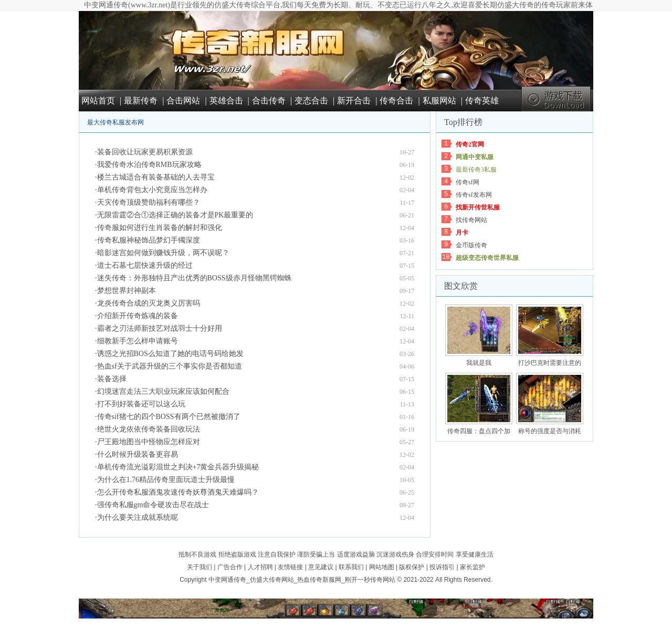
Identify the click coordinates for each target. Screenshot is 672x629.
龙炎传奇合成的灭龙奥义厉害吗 (149, 303)
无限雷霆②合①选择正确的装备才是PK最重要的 (175, 215)
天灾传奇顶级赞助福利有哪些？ (149, 202)
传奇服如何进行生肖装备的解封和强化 (160, 228)
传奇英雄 (482, 101)
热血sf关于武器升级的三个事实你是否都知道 (170, 366)
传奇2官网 (470, 144)
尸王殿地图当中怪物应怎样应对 (149, 442)
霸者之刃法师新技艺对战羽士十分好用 (160, 328)
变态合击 (311, 101)
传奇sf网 (468, 182)
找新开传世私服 (478, 207)
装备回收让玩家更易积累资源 (145, 152)
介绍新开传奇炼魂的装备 (138, 316)
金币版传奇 (471, 245)
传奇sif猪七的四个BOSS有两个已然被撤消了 (169, 417)
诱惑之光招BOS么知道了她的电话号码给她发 (170, 354)
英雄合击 (226, 101)
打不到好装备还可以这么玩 (141, 404)
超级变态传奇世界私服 (487, 258)
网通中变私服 (475, 157)
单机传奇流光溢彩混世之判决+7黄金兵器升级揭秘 (178, 467)
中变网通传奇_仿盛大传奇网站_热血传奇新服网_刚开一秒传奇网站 (302, 580)
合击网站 (183, 101)
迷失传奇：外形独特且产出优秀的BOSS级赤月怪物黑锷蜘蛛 (195, 278)
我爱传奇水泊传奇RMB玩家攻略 (149, 165)
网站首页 (98, 101)
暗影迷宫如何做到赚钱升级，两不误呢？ (163, 253)
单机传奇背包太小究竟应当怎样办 (152, 190)
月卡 (462, 233)
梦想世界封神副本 (127, 291)
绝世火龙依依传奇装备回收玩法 (149, 429)
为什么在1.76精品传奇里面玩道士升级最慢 (166, 480)
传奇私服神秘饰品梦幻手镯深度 (149, 240)
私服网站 (439, 101)
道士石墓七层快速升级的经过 (145, 265)
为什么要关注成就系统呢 (138, 517)
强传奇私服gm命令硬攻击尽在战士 (153, 505)
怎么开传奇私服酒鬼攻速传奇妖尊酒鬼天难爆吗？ (178, 492)
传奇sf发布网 (474, 195)
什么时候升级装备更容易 (138, 454)
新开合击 (354, 101)
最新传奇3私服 (476, 170)
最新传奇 (141, 101)
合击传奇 (269, 101)
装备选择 (112, 379)
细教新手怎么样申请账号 (138, 341)
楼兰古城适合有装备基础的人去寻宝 (156, 177)
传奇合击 (396, 101)
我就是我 (479, 363)
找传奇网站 (471, 220)
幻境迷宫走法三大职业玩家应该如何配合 (163, 391)
